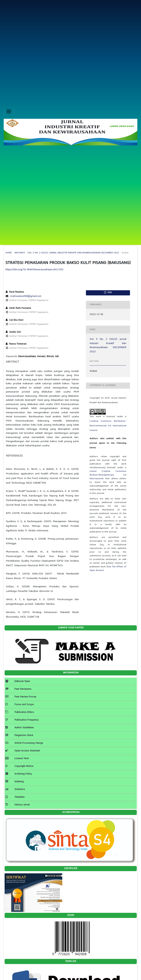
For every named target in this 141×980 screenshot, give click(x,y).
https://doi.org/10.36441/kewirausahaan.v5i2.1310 (34, 270)
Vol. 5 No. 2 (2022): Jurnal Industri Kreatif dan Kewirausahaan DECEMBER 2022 (73, 253)
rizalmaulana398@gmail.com (26, 296)
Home (9, 253)
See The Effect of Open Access (108, 569)
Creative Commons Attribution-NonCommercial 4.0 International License (108, 426)
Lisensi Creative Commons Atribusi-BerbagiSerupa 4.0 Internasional (108, 475)
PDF (109, 293)
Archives (20, 253)
